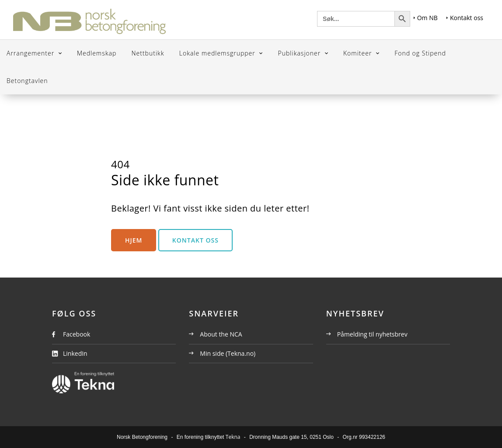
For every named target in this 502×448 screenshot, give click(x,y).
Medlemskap (97, 53)
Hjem (134, 240)
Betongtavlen (27, 81)
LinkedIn (75, 353)
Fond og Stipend (420, 53)
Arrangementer (31, 53)
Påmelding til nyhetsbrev (367, 334)
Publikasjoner (300, 53)
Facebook (77, 334)
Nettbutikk (148, 53)
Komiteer (359, 53)
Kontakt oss (465, 18)
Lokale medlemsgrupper (218, 53)
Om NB (426, 18)
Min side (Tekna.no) (222, 353)
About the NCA (215, 334)
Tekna (233, 437)
